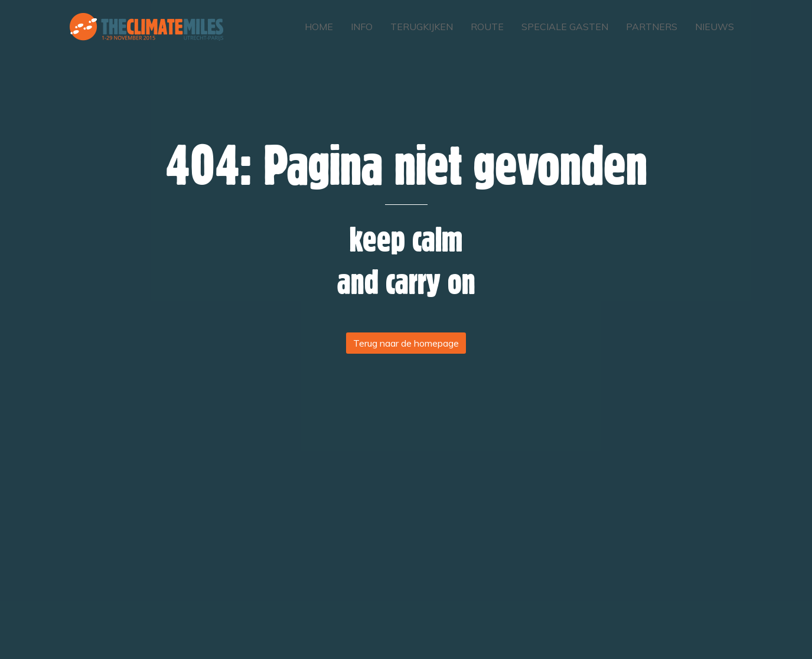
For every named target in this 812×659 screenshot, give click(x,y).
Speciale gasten (565, 27)
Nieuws (715, 27)
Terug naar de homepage (406, 343)
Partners (652, 27)
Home (319, 27)
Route (487, 27)
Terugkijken (422, 27)
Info (362, 27)
